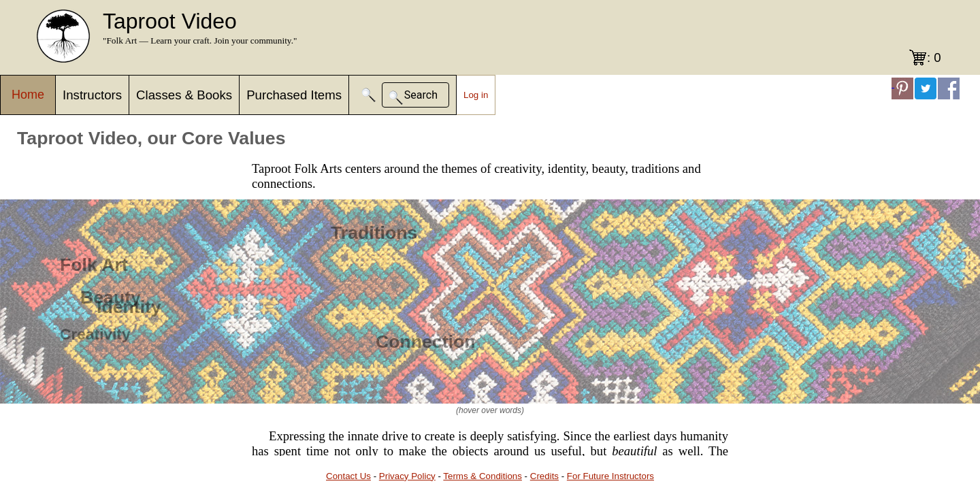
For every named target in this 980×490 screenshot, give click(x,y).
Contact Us (348, 476)
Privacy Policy (407, 476)
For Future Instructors (610, 476)
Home (28, 95)
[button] (369, 95)
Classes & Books (184, 95)
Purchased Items (294, 95)
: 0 (934, 58)
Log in (476, 95)
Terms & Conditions (483, 476)
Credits (544, 476)
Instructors (92, 95)
